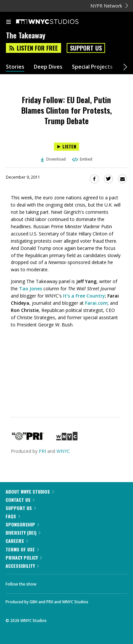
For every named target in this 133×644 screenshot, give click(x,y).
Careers (17, 541)
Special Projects (92, 67)
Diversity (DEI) (23, 533)
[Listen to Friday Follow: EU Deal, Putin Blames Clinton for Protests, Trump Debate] (66, 147)
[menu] (9, 22)
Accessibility (22, 566)
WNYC (63, 451)
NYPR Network (109, 6)
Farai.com (96, 303)
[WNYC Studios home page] (55, 22)
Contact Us (20, 500)
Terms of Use (22, 549)
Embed (82, 159)
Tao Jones (31, 289)
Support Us (86, 48)
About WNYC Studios (30, 491)
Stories (15, 67)
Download (53, 159)
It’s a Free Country (84, 296)
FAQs (13, 516)
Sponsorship (22, 524)
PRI (42, 451)
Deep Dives (48, 67)
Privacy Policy (24, 557)
